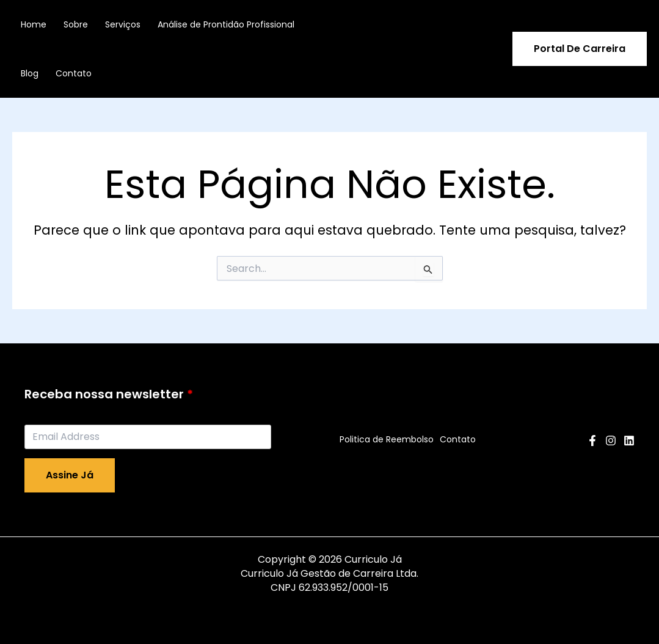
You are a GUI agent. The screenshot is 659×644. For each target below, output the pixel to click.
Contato (74, 73)
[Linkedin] (629, 441)
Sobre (76, 24)
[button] (580, 49)
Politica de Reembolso (387, 439)
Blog (30, 73)
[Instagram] (611, 441)
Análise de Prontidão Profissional (226, 24)
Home (34, 24)
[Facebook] (592, 441)
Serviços (123, 24)
